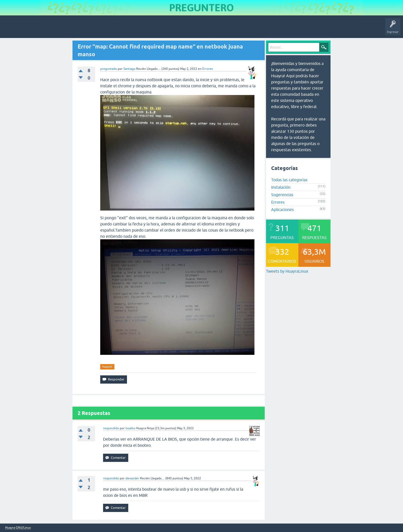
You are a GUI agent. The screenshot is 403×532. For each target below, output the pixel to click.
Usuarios (107, 29)
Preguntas (44, 29)
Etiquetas (89, 29)
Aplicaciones (282, 210)
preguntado (109, 69)
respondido (111, 428)
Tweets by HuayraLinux (287, 271)
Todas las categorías (289, 180)
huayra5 (107, 367)
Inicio (27, 29)
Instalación (281, 187)
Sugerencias (282, 195)
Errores (208, 69)
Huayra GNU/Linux (18, 528)
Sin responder (67, 29)
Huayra (11, 29)
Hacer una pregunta (133, 29)
